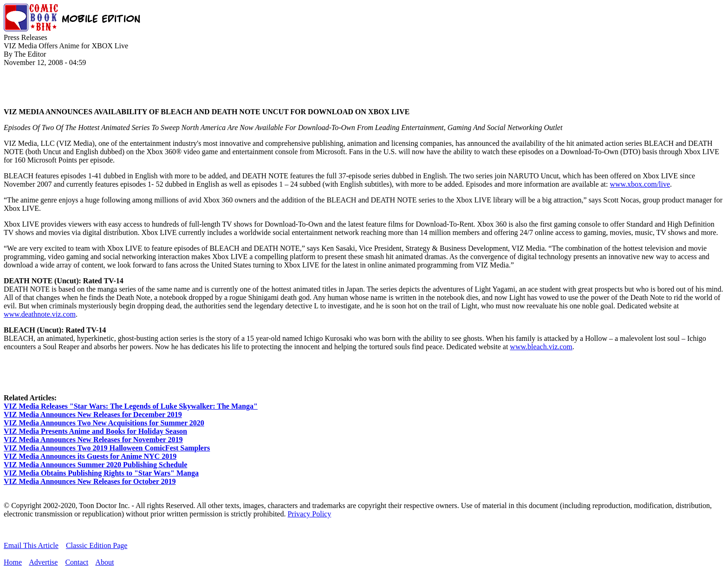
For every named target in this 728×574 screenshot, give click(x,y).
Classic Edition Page (97, 545)
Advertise (43, 562)
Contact (77, 562)
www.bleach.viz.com (541, 347)
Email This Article (31, 545)
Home (13, 562)
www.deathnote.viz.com (40, 314)
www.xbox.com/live (640, 184)
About (104, 562)
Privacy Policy (309, 514)
